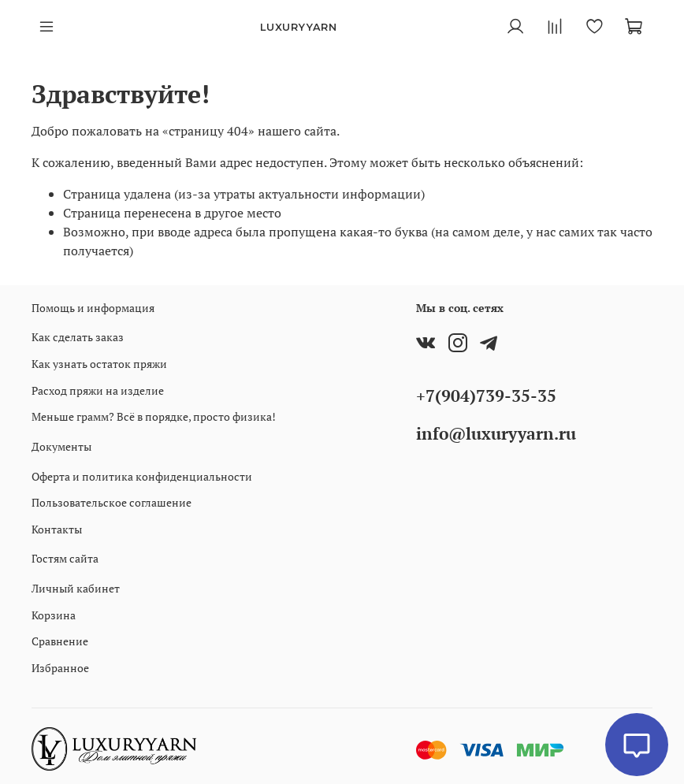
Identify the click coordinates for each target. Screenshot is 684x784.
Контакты (57, 529)
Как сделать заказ (78, 337)
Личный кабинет (76, 588)
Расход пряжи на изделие (98, 390)
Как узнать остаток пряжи (99, 364)
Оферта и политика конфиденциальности (142, 476)
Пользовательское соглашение (112, 502)
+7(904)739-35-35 (486, 396)
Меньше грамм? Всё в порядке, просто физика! (154, 416)
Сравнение (60, 641)
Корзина (54, 615)
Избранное (60, 668)
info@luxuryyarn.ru (496, 433)
